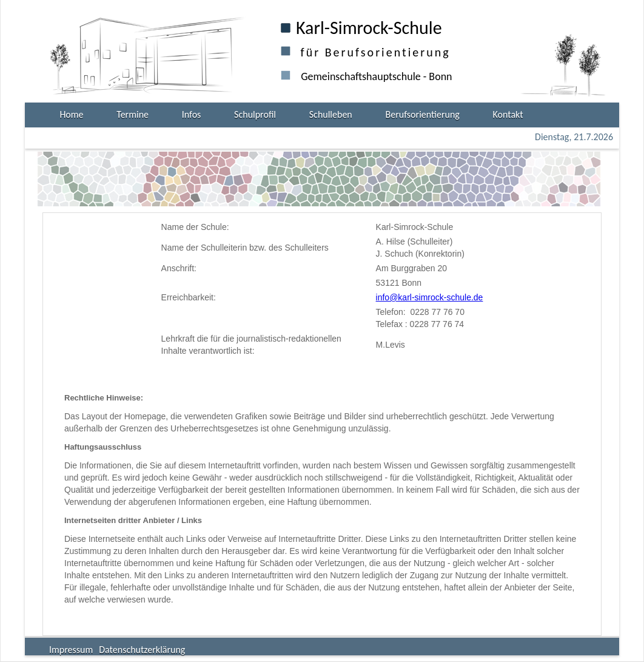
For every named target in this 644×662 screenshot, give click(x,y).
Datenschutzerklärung (142, 650)
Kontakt (508, 114)
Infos (192, 114)
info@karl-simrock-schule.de (430, 297)
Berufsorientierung (423, 114)
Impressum (71, 650)
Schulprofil (255, 114)
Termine (132, 114)
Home (71, 114)
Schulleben (331, 114)
